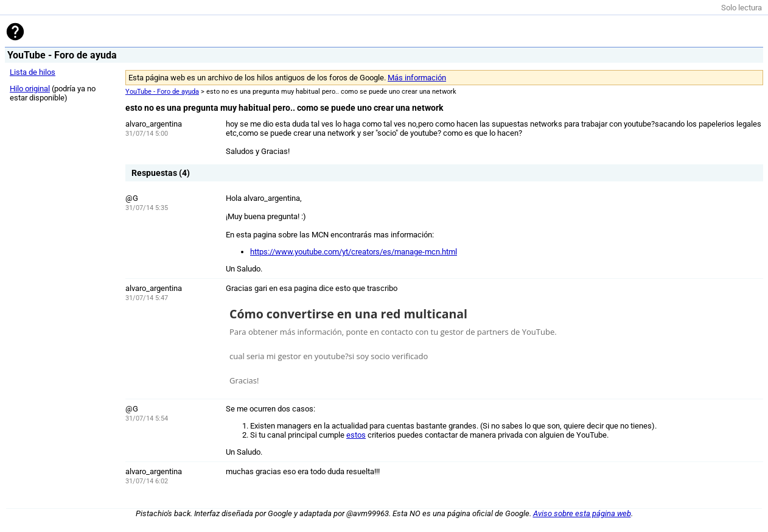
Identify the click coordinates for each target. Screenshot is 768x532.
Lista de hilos (33, 72)
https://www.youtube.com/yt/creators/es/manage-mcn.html (354, 252)
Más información (417, 78)
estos (356, 435)
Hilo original (30, 89)
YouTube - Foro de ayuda (162, 92)
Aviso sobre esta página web (582, 513)
